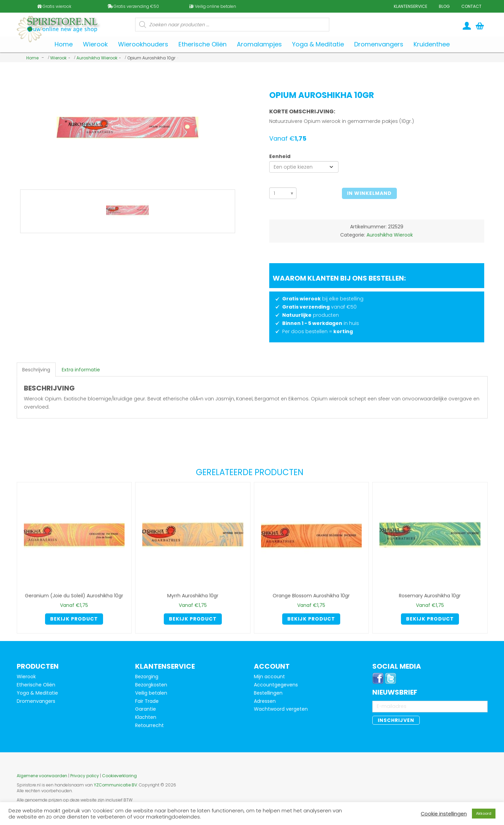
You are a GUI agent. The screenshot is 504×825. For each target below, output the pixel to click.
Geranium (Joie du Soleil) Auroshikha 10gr (74, 596)
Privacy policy (85, 776)
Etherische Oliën (36, 685)
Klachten (146, 717)
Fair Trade (147, 701)
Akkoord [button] (484, 813)
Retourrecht (149, 725)
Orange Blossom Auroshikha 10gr (311, 596)
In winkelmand (369, 193)
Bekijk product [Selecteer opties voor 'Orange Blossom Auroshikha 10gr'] (311, 619)
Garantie (146, 709)
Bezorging (147, 677)
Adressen (265, 701)
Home (32, 58)
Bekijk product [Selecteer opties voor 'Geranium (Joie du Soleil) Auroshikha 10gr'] (74, 619)
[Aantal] (283, 193)
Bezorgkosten (151, 685)
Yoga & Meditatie (37, 693)
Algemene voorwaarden (42, 776)
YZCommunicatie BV (116, 785)
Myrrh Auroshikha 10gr (193, 596)
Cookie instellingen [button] (444, 814)
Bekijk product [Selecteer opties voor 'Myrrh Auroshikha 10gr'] (193, 619)
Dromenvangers (36, 701)
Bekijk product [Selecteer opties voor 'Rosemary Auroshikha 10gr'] (430, 619)
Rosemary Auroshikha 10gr (430, 596)
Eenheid (280, 156)
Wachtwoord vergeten (281, 709)
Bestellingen (268, 693)
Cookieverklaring (119, 776)
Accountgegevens (276, 685)
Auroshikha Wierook (97, 58)
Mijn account (269, 677)
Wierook (58, 58)
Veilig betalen (151, 693)
